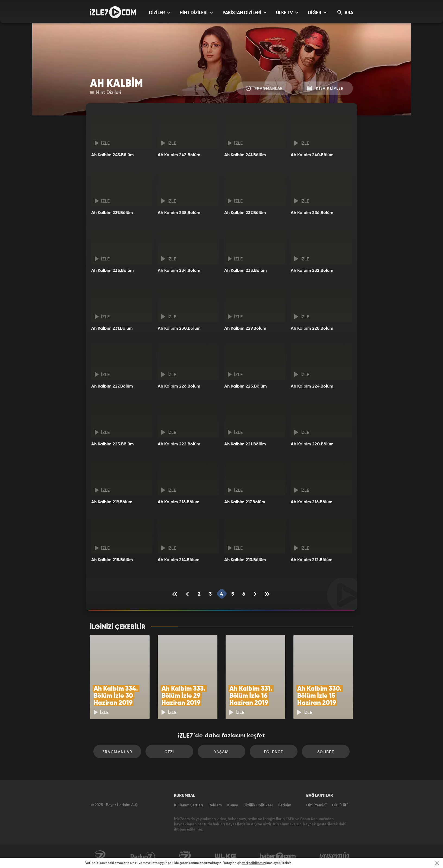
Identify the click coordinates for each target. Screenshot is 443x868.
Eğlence (274, 752)
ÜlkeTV (225, 856)
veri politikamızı (254, 863)
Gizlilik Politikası (258, 805)
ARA (345, 13)
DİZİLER (160, 13)
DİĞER (317, 13)
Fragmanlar (264, 88)
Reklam (215, 805)
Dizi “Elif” (340, 805)
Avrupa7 (185, 856)
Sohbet (326, 752)
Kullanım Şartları (189, 805)
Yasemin (335, 856)
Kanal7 (100, 856)
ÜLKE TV (287, 13)
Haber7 (278, 856)
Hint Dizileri (106, 93)
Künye (233, 805)
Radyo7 (143, 856)
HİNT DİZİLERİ (196, 13)
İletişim (285, 805)
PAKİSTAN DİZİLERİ (245, 13)
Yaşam (222, 752)
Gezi (169, 752)
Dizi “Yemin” (316, 805)
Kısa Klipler (325, 88)
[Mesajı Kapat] (437, 863)
